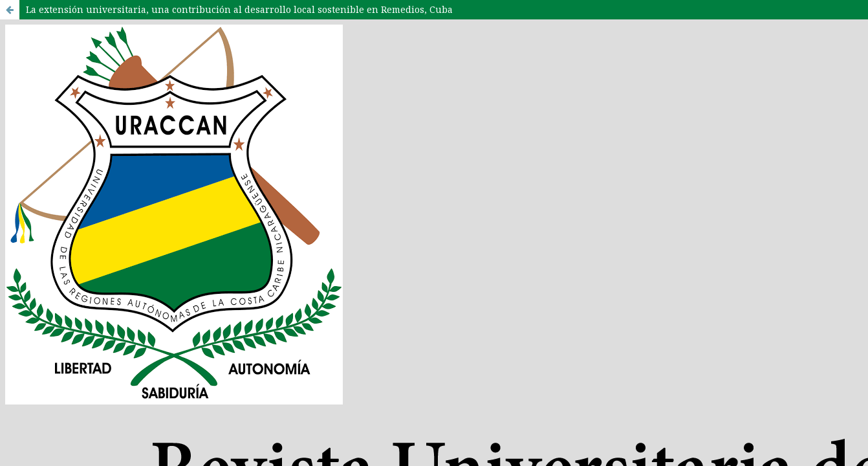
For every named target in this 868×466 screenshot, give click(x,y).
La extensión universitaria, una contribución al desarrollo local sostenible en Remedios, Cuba (239, 9)
